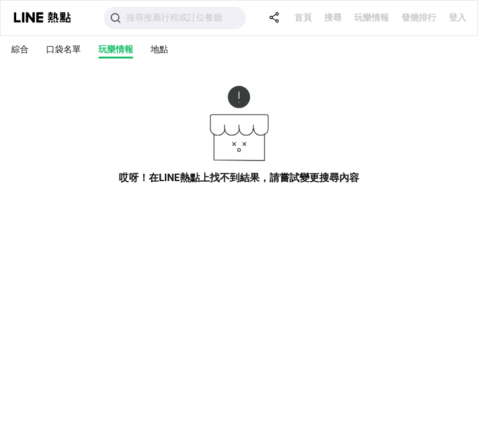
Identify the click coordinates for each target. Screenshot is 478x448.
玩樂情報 (372, 17)
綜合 (20, 49)
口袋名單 (63, 49)
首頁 (303, 17)
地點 (159, 49)
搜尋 (333, 17)
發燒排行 (419, 17)
